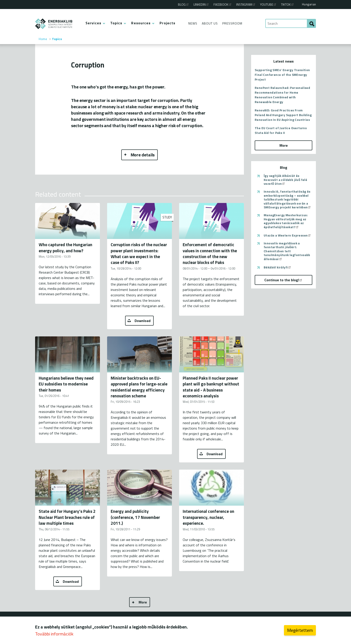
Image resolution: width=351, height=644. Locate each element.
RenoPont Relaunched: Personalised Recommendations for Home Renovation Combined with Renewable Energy (282, 95)
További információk (54, 635)
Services (93, 23)
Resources (141, 23)
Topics (116, 23)
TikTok (288, 4)
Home (43, 39)
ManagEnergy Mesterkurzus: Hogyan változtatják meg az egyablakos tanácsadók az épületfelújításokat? (286, 221)
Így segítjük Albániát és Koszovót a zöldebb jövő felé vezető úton (285, 180)
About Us (210, 23)
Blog (184, 4)
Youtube (268, 4)
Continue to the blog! (283, 280)
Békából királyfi (278, 267)
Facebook (223, 4)
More (143, 602)
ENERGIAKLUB (54, 24)
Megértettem (300, 631)
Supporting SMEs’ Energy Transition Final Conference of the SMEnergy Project (282, 75)
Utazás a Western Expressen (287, 235)
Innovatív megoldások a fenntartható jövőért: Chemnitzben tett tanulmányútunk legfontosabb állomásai (287, 251)
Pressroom (232, 23)
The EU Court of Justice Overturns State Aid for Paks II (281, 130)
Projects (167, 23)
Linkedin (201, 4)
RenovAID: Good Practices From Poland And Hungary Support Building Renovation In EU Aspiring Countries (283, 115)
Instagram (246, 4)
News (193, 23)
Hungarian (309, 4)
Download (143, 321)
